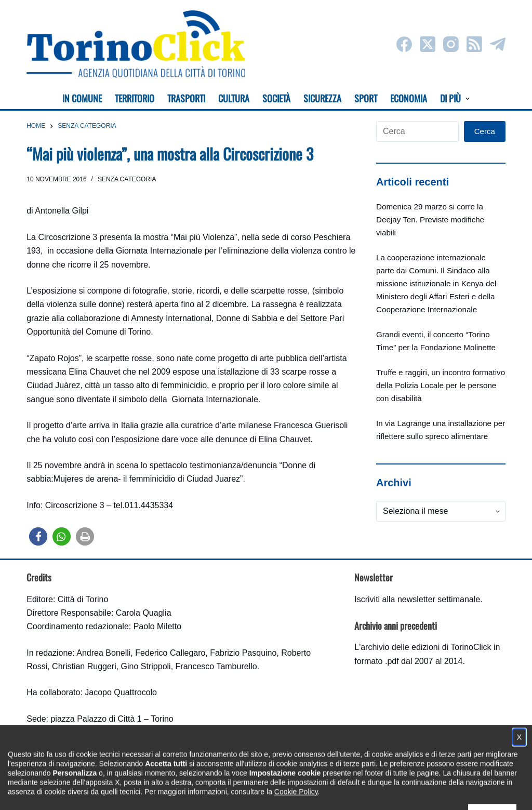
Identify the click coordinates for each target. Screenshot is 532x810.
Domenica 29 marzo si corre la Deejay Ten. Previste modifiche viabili (430, 220)
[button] (38, 536)
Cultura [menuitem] (234, 98)
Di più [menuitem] (455, 98)
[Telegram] (498, 44)
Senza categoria (127, 179)
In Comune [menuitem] (82, 98)
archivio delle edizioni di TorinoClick (426, 647)
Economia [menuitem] (409, 98)
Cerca (485, 131)
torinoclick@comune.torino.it (79, 746)
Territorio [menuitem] (135, 98)
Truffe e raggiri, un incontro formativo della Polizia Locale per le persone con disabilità (441, 385)
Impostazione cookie (328, 792)
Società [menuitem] (276, 98)
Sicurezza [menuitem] (322, 98)
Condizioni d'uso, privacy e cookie (227, 792)
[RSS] (474, 44)
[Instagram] (451, 44)
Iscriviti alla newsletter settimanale (417, 599)
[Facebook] (404, 44)
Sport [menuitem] (366, 98)
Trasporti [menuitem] (186, 98)
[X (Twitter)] (428, 44)
